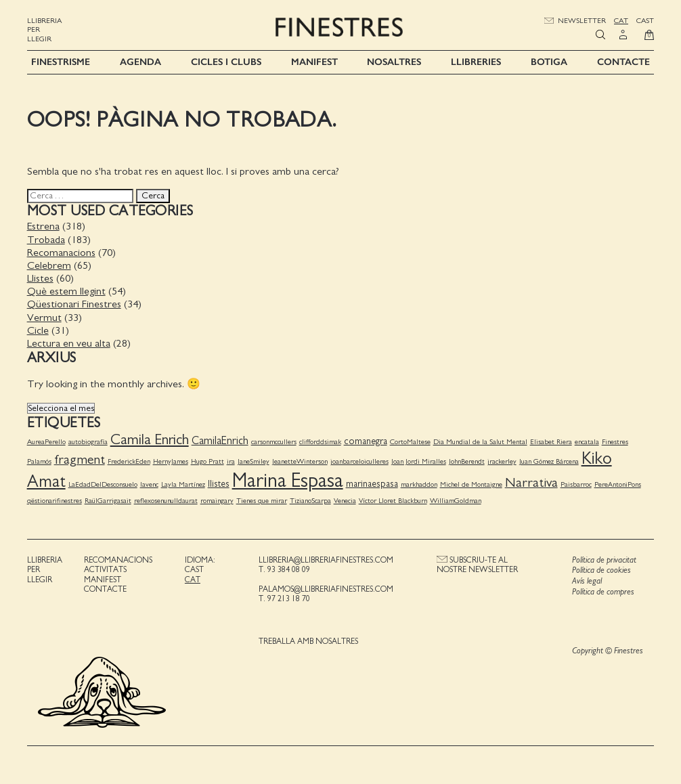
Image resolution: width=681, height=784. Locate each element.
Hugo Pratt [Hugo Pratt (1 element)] (207, 461)
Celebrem (49, 265)
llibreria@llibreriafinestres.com (326, 560)
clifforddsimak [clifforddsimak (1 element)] (320, 442)
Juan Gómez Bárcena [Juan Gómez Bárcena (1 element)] (549, 461)
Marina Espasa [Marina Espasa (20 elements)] (288, 481)
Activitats (105, 569)
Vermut (44, 317)
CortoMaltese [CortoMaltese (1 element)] (410, 442)
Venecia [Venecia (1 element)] (345, 500)
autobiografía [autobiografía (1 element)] (88, 442)
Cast (645, 21)
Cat (621, 21)
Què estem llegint (66, 291)
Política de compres (603, 591)
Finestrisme (61, 62)
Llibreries (476, 62)
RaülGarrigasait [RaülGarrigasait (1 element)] (108, 500)
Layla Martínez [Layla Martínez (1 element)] (183, 484)
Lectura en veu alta (69, 343)
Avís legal (587, 581)
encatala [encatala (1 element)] (587, 442)
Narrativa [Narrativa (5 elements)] (531, 483)
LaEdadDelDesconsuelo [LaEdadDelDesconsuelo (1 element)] (103, 484)
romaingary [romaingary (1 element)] (217, 500)
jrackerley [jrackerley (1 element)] (502, 461)
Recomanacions (61, 253)
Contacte (623, 62)
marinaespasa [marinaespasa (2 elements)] (372, 484)
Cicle (38, 330)
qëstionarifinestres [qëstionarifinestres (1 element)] (54, 500)
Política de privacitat (604, 560)
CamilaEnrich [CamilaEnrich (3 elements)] (220, 441)
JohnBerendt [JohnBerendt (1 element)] (467, 461)
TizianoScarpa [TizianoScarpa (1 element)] (310, 500)
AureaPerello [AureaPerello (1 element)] (46, 442)
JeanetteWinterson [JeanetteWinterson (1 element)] (300, 461)
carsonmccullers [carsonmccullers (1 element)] (274, 442)
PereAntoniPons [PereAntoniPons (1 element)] (618, 484)
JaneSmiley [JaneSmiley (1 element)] (254, 461)
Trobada (46, 239)
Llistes (40, 278)
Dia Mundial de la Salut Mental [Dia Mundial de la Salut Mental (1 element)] (480, 442)
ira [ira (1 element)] (231, 461)
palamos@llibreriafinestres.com (326, 589)
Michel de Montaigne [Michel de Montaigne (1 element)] (471, 484)
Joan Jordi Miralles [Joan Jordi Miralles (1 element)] (419, 461)
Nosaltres (394, 62)
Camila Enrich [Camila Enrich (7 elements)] (150, 440)
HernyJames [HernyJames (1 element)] (171, 461)
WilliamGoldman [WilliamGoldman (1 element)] (456, 500)
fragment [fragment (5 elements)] (80, 460)
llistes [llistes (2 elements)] (219, 484)
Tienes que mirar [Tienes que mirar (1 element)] (262, 500)
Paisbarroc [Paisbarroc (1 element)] (576, 484)
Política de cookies (601, 570)
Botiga (549, 62)
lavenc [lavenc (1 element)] (149, 484)
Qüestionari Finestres (74, 304)
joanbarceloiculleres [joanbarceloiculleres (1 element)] (359, 461)
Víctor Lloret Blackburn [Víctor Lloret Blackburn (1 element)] (393, 500)
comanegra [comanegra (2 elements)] (366, 441)
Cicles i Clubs (226, 62)
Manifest (314, 62)
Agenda (140, 62)
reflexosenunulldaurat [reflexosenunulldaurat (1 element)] (166, 500)
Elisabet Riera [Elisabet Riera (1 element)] (551, 442)
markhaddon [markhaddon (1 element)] (419, 484)
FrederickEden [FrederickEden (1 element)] (129, 461)
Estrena (43, 226)
